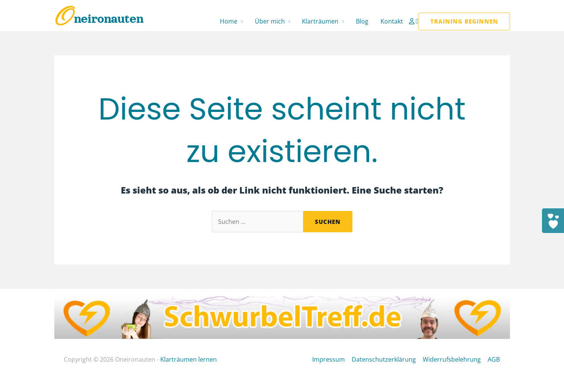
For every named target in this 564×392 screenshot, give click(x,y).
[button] (417, 21)
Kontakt (392, 21)
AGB (494, 359)
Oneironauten (99, 19)
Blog (362, 21)
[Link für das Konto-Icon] (412, 21)
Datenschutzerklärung (386, 359)
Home (229, 21)
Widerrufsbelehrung (453, 359)
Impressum (332, 359)
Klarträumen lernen (189, 359)
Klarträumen (320, 21)
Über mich (270, 21)
